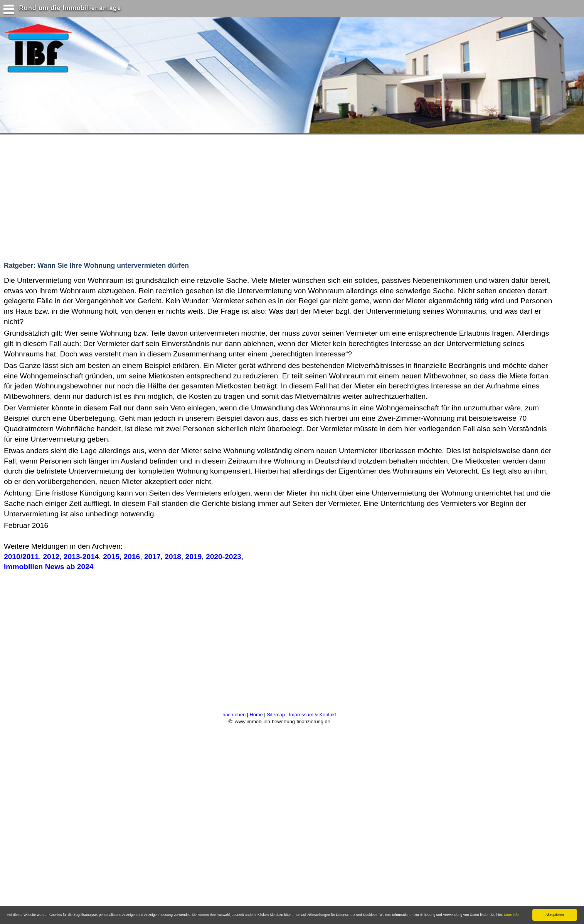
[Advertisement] (150, 196)
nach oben (234, 715)
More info (512, 915)
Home (256, 715)
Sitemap (276, 715)
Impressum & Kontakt (313, 715)
